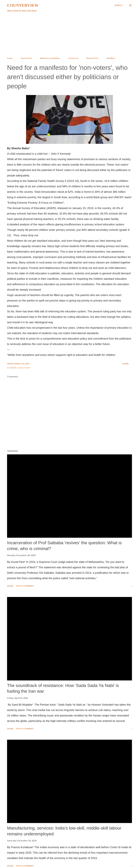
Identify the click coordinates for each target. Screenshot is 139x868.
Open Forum (26, 58)
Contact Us (73, 58)
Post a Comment (25, 586)
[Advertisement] (69, 35)
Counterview (23, 5)
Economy (12, 368)
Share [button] (126, 364)
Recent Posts (93, 58)
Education (24, 368)
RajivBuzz (111, 58)
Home (10, 58)
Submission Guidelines (50, 58)
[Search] (118, 5)
